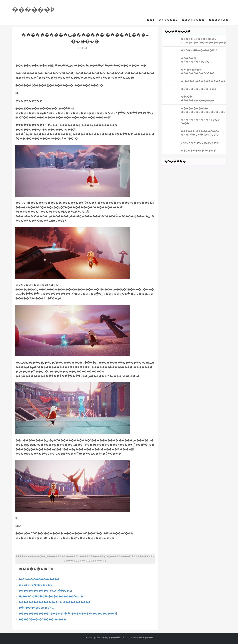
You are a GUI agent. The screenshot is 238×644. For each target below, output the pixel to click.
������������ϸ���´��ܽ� (200, 122)
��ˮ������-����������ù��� (198, 72)
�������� (193, 20)
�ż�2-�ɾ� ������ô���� (39, 579)
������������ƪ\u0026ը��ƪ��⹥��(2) (45, 591)
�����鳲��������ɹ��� (195, 60)
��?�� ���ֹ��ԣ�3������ (198, 99)
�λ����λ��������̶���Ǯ (203, 81)
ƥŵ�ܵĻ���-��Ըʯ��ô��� (200, 143)
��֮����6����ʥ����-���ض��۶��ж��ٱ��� (200, 133)
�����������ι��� (199, 89)
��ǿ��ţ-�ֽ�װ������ (36, 585)
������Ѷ (168, 20)
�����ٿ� (219, 20)
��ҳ (150, 20)
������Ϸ (33, 10)
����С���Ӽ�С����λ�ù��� (42, 619)
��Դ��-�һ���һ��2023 (37, 608)
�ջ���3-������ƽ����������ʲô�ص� (51, 596)
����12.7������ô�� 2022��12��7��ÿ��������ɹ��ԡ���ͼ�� (203, 41)
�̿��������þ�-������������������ (203, 110)
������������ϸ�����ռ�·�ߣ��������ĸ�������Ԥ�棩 (68, 614)
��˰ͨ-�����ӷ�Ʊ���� (198, 151)
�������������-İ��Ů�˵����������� (55, 602)
